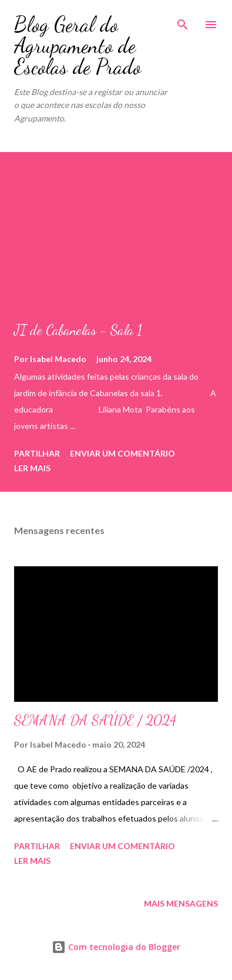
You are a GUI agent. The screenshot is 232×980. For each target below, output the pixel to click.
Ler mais (32, 468)
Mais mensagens (181, 903)
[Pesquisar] (183, 21)
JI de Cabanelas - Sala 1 (78, 330)
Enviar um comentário (122, 453)
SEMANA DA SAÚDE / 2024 (95, 720)
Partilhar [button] (37, 453)
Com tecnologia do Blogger (116, 947)
